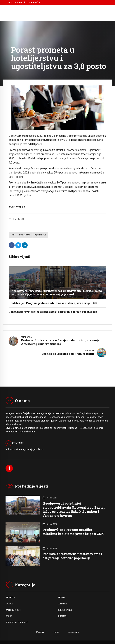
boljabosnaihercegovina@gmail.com (25, 446)
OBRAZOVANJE (65, 607)
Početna (40, 629)
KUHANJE (62, 601)
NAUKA (9, 601)
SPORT (9, 613)
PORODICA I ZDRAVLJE (17, 619)
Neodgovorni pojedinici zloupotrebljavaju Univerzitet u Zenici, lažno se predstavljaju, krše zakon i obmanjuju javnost (57, 293)
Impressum (73, 629)
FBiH (13, 235)
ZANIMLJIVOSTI (13, 607)
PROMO (61, 594)
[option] (57, 108)
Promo (56, 629)
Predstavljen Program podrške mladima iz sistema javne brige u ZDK (54, 303)
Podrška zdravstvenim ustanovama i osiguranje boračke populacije (53, 312)
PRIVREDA (10, 594)
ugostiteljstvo (40, 235)
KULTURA (62, 613)
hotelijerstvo (24, 235)
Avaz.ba (20, 207)
